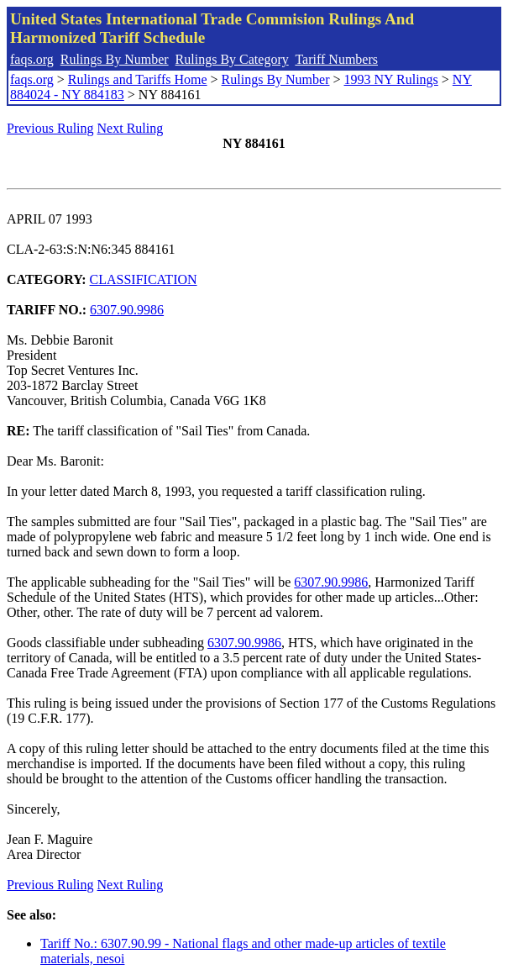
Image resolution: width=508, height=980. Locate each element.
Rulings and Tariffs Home (138, 79)
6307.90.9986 (127, 310)
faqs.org (32, 59)
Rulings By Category (232, 59)
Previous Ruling (50, 128)
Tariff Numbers (336, 59)
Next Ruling (131, 128)
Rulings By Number (115, 59)
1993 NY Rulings (391, 79)
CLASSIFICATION (144, 279)
